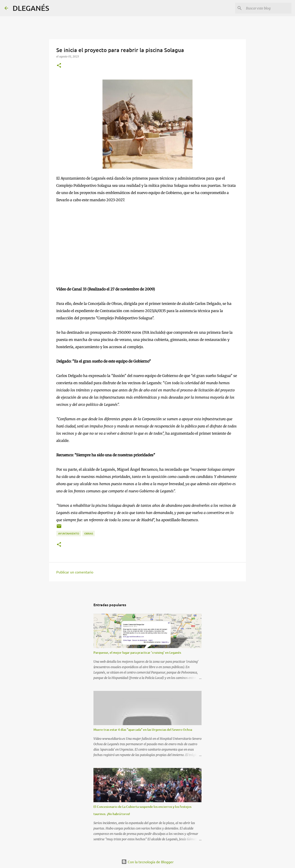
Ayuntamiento (69, 533)
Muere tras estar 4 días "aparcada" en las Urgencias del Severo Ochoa (143, 730)
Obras (89, 533)
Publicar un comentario (75, 572)
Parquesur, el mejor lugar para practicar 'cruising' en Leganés (137, 652)
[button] (59, 66)
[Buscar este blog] (268, 8)
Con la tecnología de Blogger (147, 862)
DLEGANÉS (31, 8)
